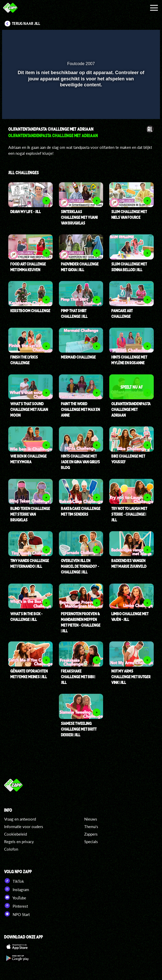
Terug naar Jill (26, 24)
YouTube (15, 897)
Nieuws (91, 819)
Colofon (11, 849)
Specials (91, 842)
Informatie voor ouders (24, 827)
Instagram (17, 889)
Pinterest (16, 906)
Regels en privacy (19, 842)
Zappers (91, 834)
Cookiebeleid (16, 834)
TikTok (14, 881)
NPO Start (17, 914)
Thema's (91, 827)
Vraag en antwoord (20, 819)
